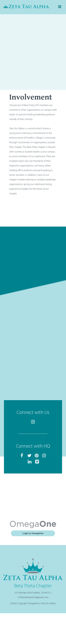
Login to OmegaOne (33, 533)
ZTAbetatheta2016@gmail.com (33, 597)
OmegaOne (33, 604)
